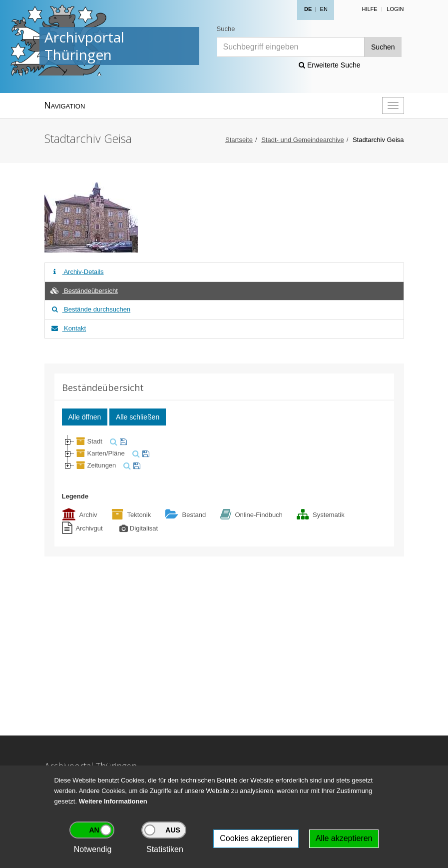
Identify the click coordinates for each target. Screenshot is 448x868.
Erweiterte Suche (330, 65)
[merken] (122, 441)
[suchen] (112, 441)
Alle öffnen (85, 417)
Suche (226, 29)
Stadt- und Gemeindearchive (302, 140)
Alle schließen (138, 417)
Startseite (239, 140)
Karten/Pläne (100, 453)
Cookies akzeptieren (256, 838)
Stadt (88, 441)
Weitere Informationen (113, 801)
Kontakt (68, 328)
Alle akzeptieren (344, 838)
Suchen (383, 47)
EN (324, 9)
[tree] (224, 453)
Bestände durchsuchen (90, 309)
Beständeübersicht (84, 291)
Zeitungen (95, 465)
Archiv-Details (77, 272)
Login (395, 9)
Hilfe (369, 9)
